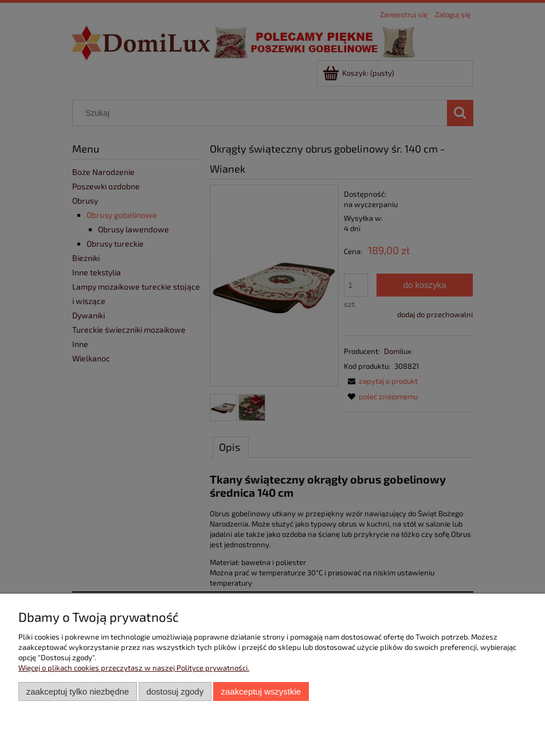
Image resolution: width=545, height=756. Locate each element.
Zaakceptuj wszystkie (261, 691)
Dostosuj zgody (175, 691)
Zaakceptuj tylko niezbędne (78, 691)
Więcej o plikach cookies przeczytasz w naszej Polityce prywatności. (134, 668)
